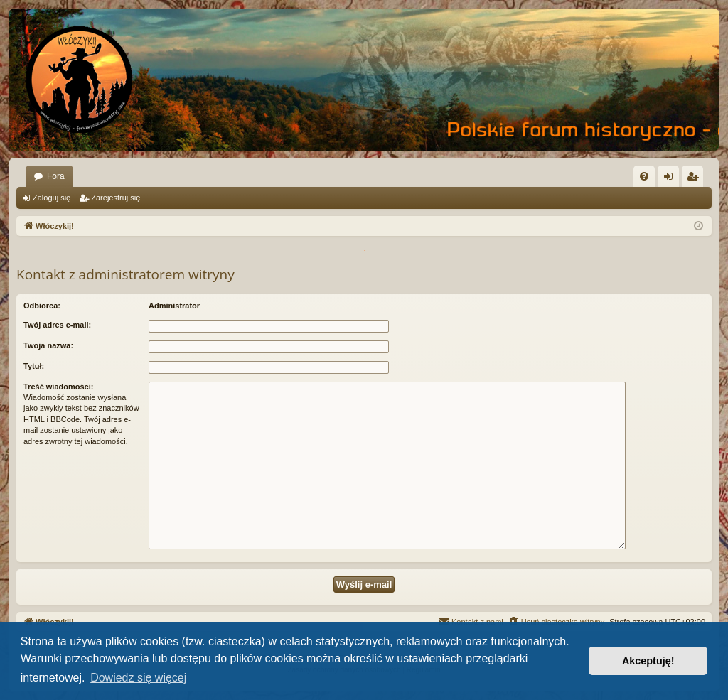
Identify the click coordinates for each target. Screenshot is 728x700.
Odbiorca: (42, 306)
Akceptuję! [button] (648, 661)
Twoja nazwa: (48, 345)
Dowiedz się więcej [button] (138, 678)
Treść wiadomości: (58, 387)
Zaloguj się (52, 198)
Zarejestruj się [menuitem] (695, 179)
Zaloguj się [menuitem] (671, 179)
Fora (56, 176)
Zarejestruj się (116, 198)
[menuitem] (644, 176)
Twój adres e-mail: (57, 325)
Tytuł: (34, 366)
